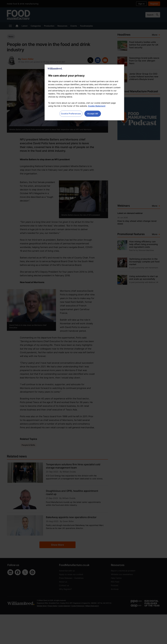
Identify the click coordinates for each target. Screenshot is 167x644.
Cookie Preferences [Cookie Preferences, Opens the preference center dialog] (71, 114)
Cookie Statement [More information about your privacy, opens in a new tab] (97, 106)
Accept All (93, 114)
